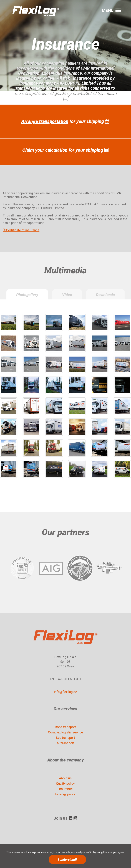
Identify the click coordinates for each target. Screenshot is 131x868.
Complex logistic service (65, 732)
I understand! (67, 860)
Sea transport (65, 738)
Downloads (105, 295)
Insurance (65, 789)
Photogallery (27, 295)
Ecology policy (65, 794)
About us (65, 778)
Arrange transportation (45, 121)
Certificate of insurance (21, 230)
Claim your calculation (45, 150)
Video (67, 295)
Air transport (65, 743)
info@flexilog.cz (65, 692)
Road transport (65, 727)
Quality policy (65, 784)
